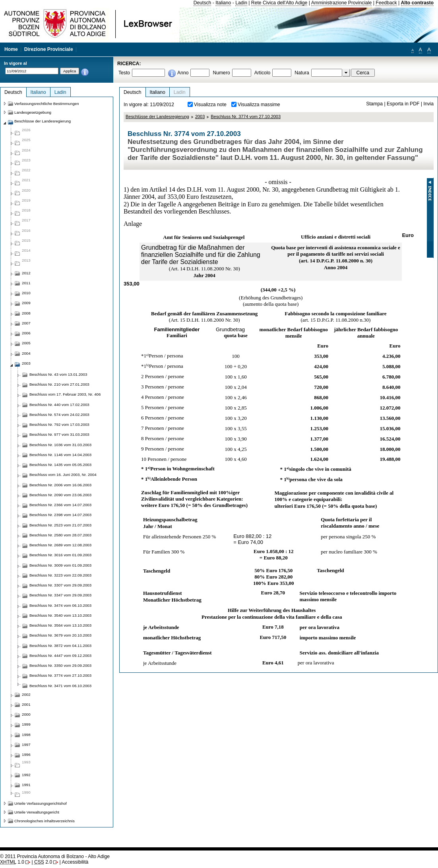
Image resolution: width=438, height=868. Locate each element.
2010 (26, 293)
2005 (26, 343)
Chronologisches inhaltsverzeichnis (45, 821)
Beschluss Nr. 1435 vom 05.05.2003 (60, 465)
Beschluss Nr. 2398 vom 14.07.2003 (60, 515)
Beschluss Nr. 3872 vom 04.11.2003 (60, 646)
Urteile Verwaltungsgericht (37, 812)
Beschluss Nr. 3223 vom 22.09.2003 (60, 575)
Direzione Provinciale (49, 49)
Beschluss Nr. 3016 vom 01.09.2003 (60, 555)
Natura (302, 73)
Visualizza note (210, 105)
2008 (26, 313)
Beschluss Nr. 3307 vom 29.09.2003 (60, 585)
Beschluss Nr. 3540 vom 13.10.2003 (60, 615)
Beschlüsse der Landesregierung (157, 117)
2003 (200, 117)
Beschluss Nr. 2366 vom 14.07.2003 (60, 505)
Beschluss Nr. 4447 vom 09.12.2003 (60, 655)
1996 (26, 754)
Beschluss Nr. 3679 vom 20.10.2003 (60, 635)
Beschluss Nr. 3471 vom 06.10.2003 (60, 686)
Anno (183, 73)
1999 (26, 724)
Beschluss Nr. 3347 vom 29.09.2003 (60, 595)
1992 (26, 775)
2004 (26, 353)
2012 (26, 273)
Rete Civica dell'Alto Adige (279, 3)
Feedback (386, 3)
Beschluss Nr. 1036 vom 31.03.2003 (60, 445)
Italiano (223, 3)
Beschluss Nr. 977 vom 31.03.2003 (59, 434)
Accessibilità (75, 862)
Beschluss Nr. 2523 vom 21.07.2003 (60, 525)
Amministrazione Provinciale (342, 3)
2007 (26, 323)
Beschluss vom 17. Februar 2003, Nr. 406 (65, 394)
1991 (26, 785)
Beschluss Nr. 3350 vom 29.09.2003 (60, 665)
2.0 (43, 862)
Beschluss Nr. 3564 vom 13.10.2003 (60, 625)
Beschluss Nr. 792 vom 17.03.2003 (59, 424)
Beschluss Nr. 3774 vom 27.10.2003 (246, 117)
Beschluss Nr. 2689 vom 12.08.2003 (60, 545)
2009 (26, 303)
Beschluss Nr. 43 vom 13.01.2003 (58, 374)
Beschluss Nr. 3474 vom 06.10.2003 (60, 605)
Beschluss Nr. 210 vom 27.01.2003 (59, 384)
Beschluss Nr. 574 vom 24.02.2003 (59, 415)
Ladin (241, 3)
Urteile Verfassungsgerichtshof (41, 803)
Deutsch (203, 3)
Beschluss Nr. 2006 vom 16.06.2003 (60, 485)
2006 (26, 333)
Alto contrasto (417, 3)
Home (11, 49)
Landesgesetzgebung (33, 112)
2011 (26, 283)
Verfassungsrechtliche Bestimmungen (47, 104)
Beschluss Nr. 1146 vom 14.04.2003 (60, 455)
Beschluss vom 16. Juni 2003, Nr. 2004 (63, 475)
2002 (26, 694)
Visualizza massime (259, 105)
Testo (124, 73)
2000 (26, 714)
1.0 (12, 862)
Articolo (263, 73)
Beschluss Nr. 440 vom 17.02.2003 (59, 405)
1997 (26, 745)
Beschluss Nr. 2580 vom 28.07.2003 (60, 535)
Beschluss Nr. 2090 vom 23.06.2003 (60, 495)
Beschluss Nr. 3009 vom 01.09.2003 (60, 565)
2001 (26, 704)
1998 (26, 735)
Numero (221, 73)
